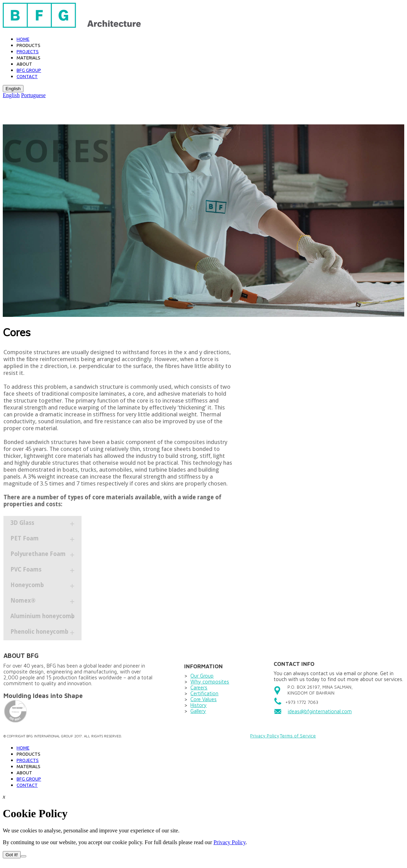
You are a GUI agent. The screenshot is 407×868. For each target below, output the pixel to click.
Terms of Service (298, 736)
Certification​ (204, 693)
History (198, 705)
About (24, 64)
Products (29, 45)
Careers (199, 687)
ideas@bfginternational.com (320, 711)
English (13, 89)
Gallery (198, 711)
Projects (28, 51)
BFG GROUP (29, 70)
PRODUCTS (29, 754)
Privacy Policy (265, 736)
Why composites (210, 682)
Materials (29, 58)
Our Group (202, 676)
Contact (27, 76)
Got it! (12, 855)
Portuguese (33, 95)
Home (23, 39)
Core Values (203, 699)
